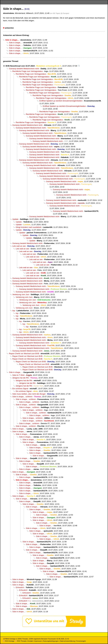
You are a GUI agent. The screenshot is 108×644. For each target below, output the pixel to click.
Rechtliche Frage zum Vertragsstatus (27, 71)
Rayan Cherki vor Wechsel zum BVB (24, 354)
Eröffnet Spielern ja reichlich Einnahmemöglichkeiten (61, 101)
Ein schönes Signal (20, 389)
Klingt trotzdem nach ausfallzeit (29, 227)
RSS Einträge (9, 641)
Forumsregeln (81, 641)
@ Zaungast (65, 13)
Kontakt (30, 641)
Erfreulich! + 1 (25, 601)
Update (15, 219)
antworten (9, 28)
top (14, 311)
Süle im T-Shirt (18, 375)
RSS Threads (21, 641)
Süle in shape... (15, 43)
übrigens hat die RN (21, 378)
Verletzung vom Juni (21, 294)
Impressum (38, 641)
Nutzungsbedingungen (51, 641)
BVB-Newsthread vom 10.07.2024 (20, 66)
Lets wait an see (19, 246)
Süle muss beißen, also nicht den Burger (29, 394)
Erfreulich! (20, 587)
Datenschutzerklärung (67, 641)
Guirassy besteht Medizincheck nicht (24, 69)
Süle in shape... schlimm (22, 397)
